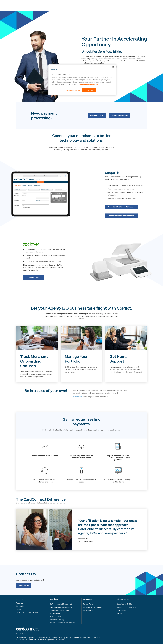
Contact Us (140, 4)
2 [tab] (43, 547)
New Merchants (97, 121)
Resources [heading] (88, 599)
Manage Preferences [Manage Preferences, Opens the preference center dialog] (73, 90)
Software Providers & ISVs (127, 606)
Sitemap (19, 609)
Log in (124, 4)
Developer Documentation (93, 606)
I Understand (89, 90)
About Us (110, 4)
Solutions (60, 4)
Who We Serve (77, 4)
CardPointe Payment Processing (62, 606)
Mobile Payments (56, 613)
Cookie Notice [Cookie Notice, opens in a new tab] (83, 84)
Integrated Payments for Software (62, 622)
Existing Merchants (120, 121)
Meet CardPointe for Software (122, 213)
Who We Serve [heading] (123, 599)
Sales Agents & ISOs (124, 603)
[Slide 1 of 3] (37, 361)
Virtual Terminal (55, 616)
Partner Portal (88, 603)
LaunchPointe (88, 610)
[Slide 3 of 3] (126, 361)
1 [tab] (38, 547)
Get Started (24, 585)
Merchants (121, 613)
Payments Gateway (57, 619)
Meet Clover (34, 274)
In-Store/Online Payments (59, 610)
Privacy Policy (21, 599)
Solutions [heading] (54, 599)
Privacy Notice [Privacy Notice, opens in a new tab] (93, 84)
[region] (82, 80)
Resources (95, 4)
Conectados (78, 405)
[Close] (113, 67)
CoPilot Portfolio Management (61, 603)
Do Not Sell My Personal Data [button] (27, 612)
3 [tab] (49, 547)
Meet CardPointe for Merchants (122, 204)
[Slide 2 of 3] (81, 361)
